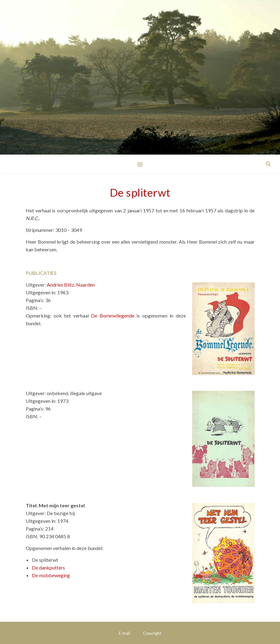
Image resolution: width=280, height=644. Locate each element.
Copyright (152, 633)
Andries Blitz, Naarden (71, 285)
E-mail (124, 633)
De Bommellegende (112, 316)
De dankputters (48, 567)
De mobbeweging (51, 575)
